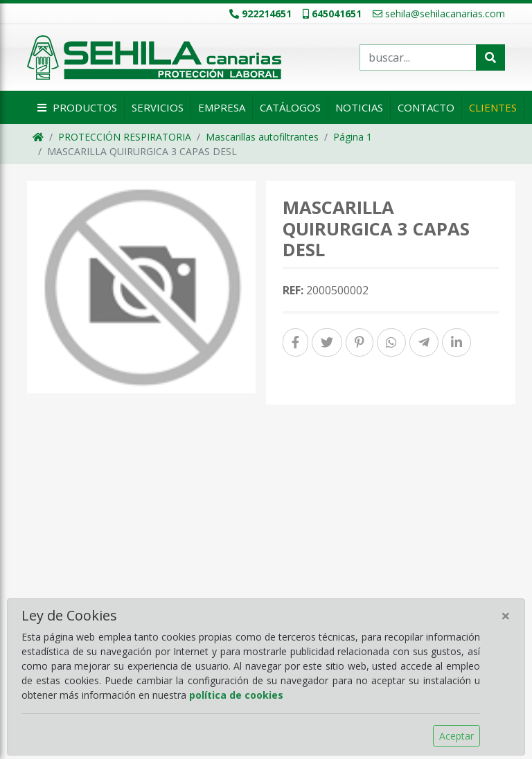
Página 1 (353, 137)
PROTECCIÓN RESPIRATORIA (125, 137)
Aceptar (456, 736)
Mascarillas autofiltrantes (262, 137)
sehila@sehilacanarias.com (439, 14)
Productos (76, 107)
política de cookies (236, 695)
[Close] (506, 616)
